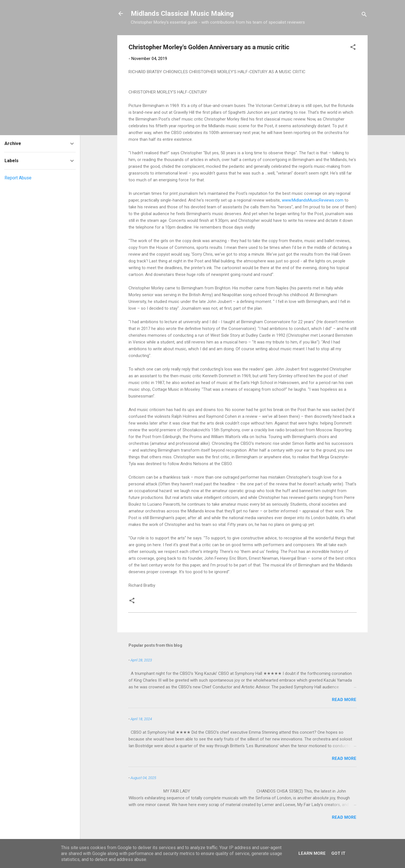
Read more (344, 700)
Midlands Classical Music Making (182, 14)
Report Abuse (18, 178)
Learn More (312, 853)
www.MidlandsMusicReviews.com (313, 200)
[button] (353, 48)
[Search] (364, 15)
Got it (338, 853)
